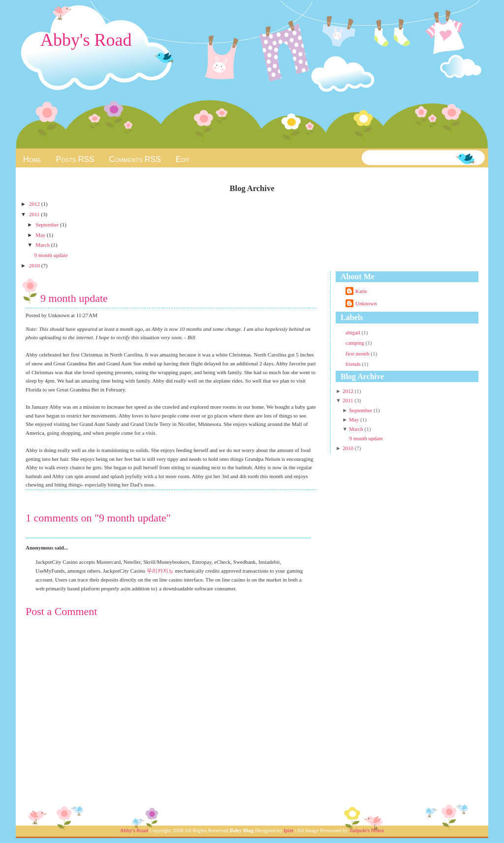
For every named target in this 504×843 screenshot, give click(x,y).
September (48, 225)
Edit (183, 159)
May (41, 235)
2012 (35, 204)
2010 (35, 265)
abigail (354, 332)
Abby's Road (86, 40)
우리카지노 (160, 571)
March (43, 245)
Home (32, 159)
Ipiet (288, 830)
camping (356, 343)
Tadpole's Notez (367, 830)
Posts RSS (75, 159)
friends (354, 364)
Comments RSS (135, 159)
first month (358, 354)
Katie (361, 291)
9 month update (51, 255)
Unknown (366, 303)
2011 (35, 214)
